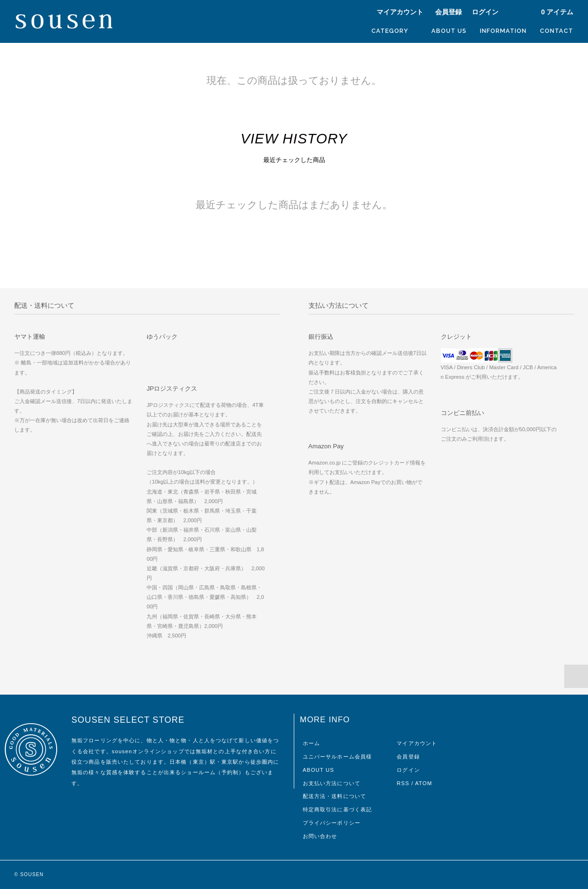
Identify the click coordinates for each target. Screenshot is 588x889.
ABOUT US (449, 31)
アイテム (552, 12)
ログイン (485, 12)
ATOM (424, 783)
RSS (403, 783)
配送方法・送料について (334, 796)
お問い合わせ (320, 836)
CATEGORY (395, 30)
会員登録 (448, 12)
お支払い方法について (332, 783)
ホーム (311, 743)
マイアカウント (400, 12)
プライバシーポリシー (332, 823)
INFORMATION (503, 31)
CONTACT (557, 31)
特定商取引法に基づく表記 (337, 809)
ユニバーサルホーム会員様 (337, 757)
